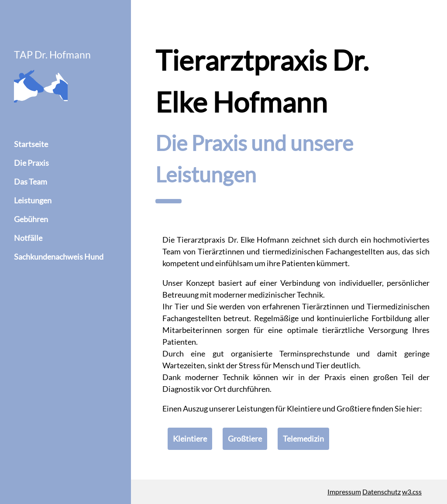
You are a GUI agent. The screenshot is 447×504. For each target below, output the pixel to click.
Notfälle (28, 238)
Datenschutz (382, 492)
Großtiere (245, 439)
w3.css (412, 492)
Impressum (344, 492)
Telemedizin (303, 439)
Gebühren (31, 219)
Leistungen (33, 200)
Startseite (31, 144)
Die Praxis (31, 163)
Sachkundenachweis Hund (59, 257)
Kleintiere (190, 439)
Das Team (31, 182)
